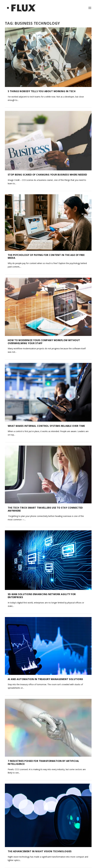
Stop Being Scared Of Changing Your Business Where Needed (47, 175)
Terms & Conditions (33, 865)
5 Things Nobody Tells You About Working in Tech (42, 91)
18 (82, 846)
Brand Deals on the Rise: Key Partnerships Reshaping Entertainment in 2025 (43, 822)
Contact (13, 865)
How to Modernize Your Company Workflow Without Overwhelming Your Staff (44, 303)
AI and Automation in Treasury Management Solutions (45, 561)
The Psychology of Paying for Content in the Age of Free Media (46, 237)
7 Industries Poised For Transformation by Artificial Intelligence (43, 624)
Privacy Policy (80, 865)
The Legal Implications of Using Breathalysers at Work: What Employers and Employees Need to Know (45, 755)
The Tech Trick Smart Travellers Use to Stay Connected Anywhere (45, 431)
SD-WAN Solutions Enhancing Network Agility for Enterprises (42, 497)
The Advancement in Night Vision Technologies (40, 692)
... (77, 846)
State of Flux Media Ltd (52, 861)
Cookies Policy (59, 865)
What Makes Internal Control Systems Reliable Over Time (46, 367)
